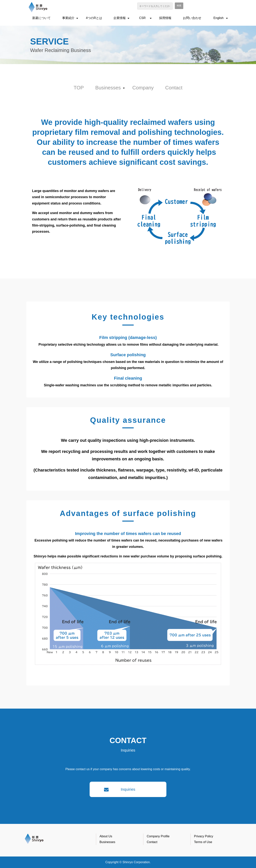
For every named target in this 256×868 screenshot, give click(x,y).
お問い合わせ (192, 18)
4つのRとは (94, 18)
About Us (106, 836)
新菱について (41, 18)
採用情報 (165, 18)
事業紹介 (68, 18)
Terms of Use (203, 842)
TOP (79, 88)
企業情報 (120, 18)
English (218, 18)
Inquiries (128, 789)
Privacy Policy (204, 836)
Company (143, 88)
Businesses (108, 88)
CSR (142, 18)
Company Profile (158, 836)
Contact (174, 88)
